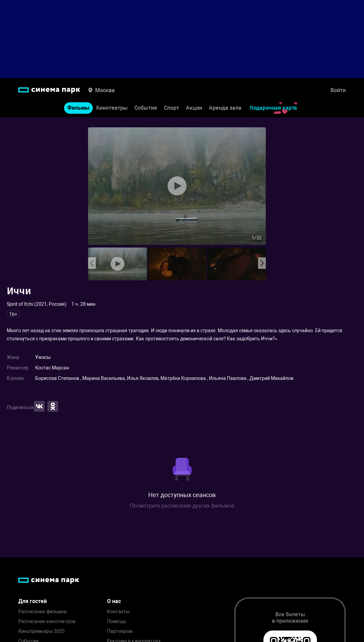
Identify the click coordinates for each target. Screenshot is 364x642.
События (146, 108)
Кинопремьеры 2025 (41, 631)
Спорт (172, 108)
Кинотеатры (112, 108)
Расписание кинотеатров (47, 622)
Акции (194, 108)
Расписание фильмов (43, 612)
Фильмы (78, 108)
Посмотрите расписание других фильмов (182, 506)
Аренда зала (225, 108)
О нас (114, 601)
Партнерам (120, 631)
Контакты (118, 612)
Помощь (117, 622)
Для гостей (33, 601)
